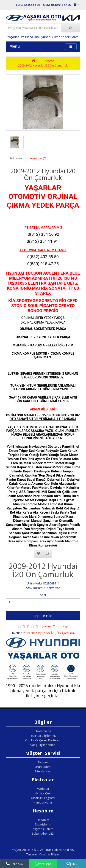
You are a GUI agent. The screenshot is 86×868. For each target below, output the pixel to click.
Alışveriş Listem (43, 829)
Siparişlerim (43, 824)
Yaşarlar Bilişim (49, 854)
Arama (50, 61)
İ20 (53, 633)
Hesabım (43, 820)
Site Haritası (43, 771)
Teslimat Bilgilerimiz (43, 736)
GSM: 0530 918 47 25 (57, 5)
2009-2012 (30, 633)
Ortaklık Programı (43, 798)
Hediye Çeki (43, 793)
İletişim (43, 762)
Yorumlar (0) (38, 158)
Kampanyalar (43, 802)
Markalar (43, 789)
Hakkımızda (43, 731)
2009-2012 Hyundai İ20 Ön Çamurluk (43, 65)
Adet (43, 595)
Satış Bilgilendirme (43, 745)
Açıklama (16, 158)
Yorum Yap (61, 626)
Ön (59, 633)
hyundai (44, 633)
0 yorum (45, 626)
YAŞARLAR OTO (22, 850)
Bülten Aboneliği (43, 833)
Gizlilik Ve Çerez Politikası (43, 740)
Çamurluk (69, 633)
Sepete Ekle (43, 616)
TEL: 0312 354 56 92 (27, 5)
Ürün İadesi (43, 767)
